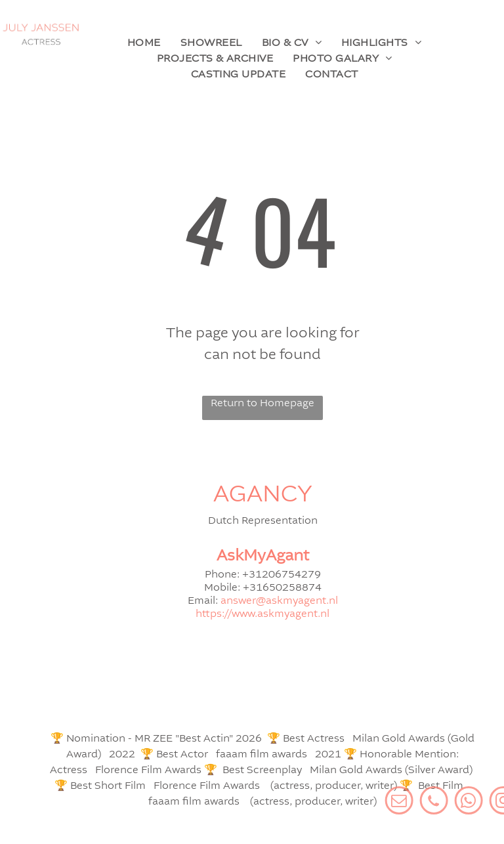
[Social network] (470, 802)
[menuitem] (144, 43)
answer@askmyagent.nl (279, 601)
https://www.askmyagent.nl (262, 614)
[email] (435, 802)
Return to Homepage (262, 404)
